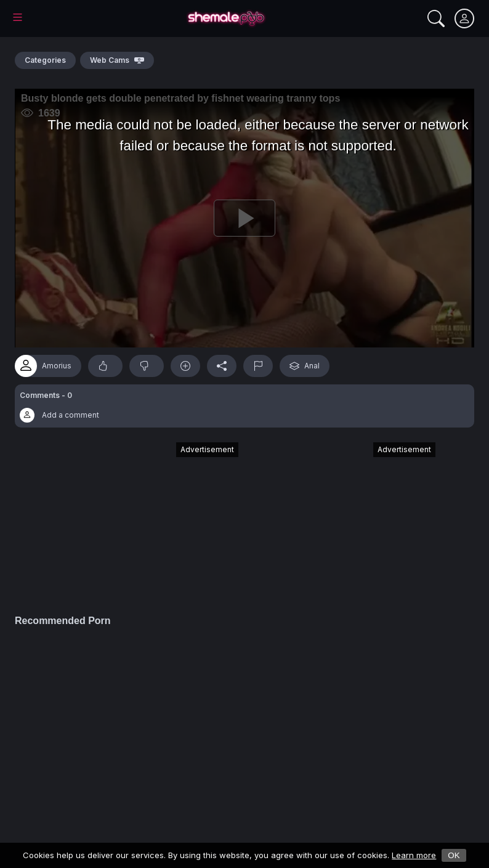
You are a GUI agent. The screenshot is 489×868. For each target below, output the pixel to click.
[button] (244, 406)
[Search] (436, 18)
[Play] (244, 218)
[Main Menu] (18, 17)
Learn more (414, 855)
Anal (305, 366)
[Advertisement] (146, 522)
